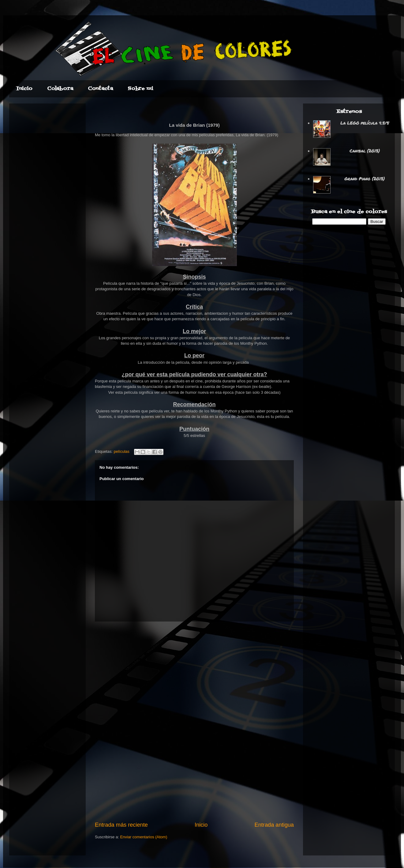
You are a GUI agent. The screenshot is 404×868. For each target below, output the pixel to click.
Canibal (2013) (365, 151)
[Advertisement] (195, 721)
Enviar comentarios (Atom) (144, 837)
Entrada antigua (274, 825)
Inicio (201, 825)
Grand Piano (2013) (365, 178)
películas (121, 451)
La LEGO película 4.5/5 (365, 123)
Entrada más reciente (121, 825)
